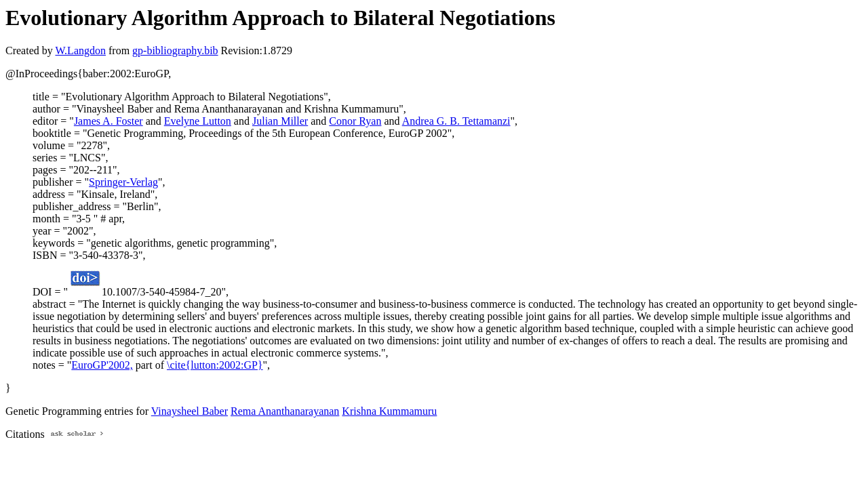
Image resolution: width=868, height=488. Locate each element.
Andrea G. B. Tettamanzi (456, 121)
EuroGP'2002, (102, 365)
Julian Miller (280, 121)
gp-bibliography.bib (175, 50)
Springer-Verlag (123, 182)
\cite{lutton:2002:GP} (215, 365)
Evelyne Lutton (198, 121)
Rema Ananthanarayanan (285, 411)
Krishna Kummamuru (389, 411)
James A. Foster (108, 121)
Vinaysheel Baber (190, 411)
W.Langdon (80, 50)
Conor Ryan (355, 121)
